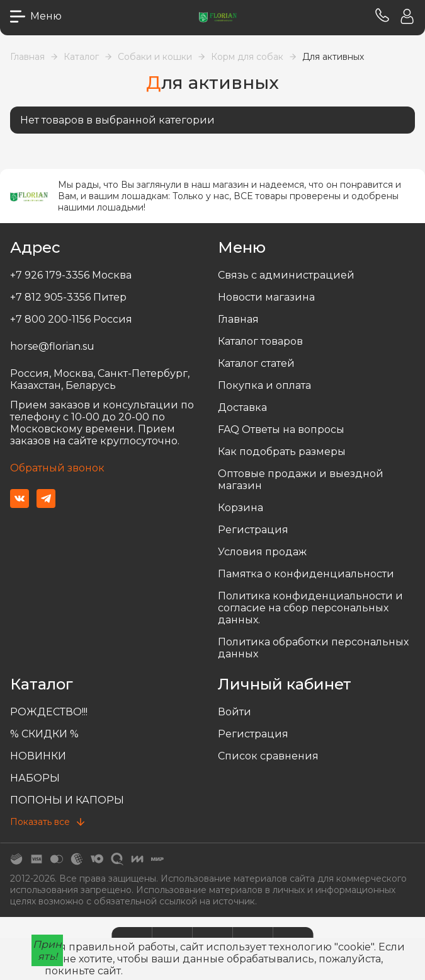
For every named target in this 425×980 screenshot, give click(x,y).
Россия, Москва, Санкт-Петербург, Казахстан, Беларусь (100, 379)
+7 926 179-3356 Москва (71, 275)
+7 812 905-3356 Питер (68, 297)
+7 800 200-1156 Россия (71, 319)
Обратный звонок (57, 468)
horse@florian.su (52, 346)
